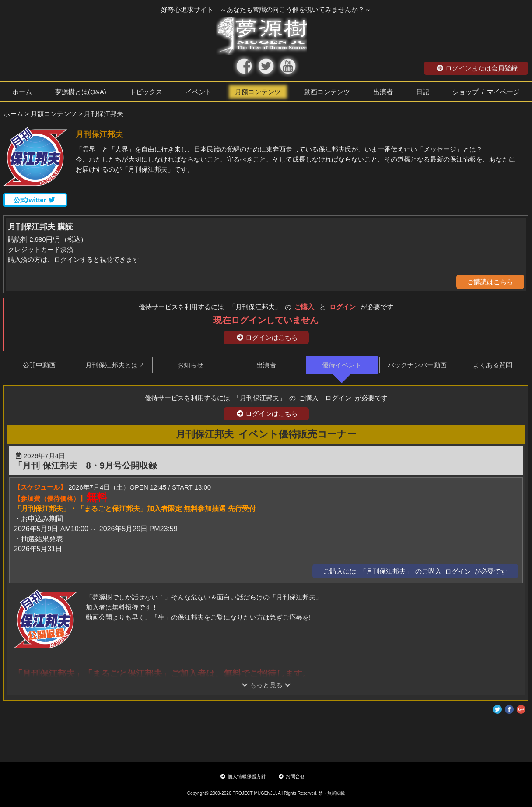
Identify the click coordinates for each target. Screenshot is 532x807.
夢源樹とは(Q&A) (81, 92)
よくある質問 (493, 365)
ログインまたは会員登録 (477, 68)
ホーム (22, 92)
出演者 (383, 92)
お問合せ (292, 776)
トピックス (146, 92)
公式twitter (34, 200)
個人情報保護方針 (243, 776)
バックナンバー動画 (417, 365)
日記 (423, 92)
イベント (199, 92)
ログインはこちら (267, 337)
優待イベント (342, 365)
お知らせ (190, 365)
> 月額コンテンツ (51, 114)
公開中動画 (39, 365)
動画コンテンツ (327, 92)
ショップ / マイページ (486, 92)
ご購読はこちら (490, 282)
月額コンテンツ (258, 92)
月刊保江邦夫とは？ (115, 365)
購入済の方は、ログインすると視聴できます (73, 259)
